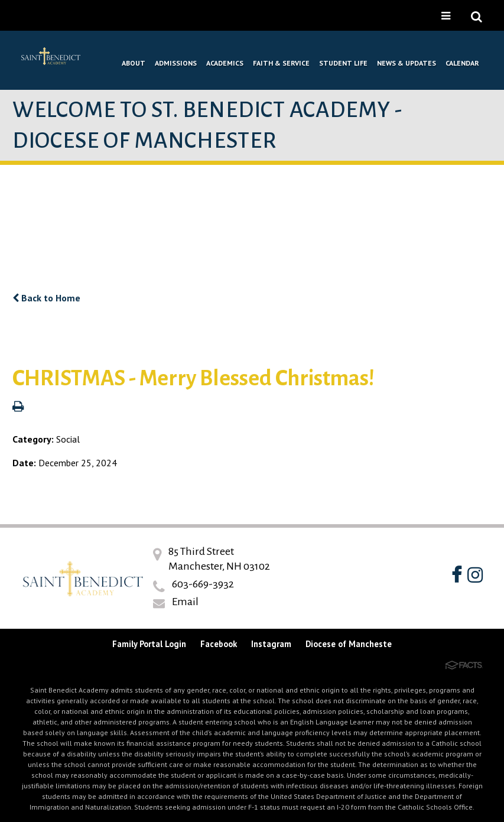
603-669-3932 (203, 584)
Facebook (219, 644)
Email (185, 602)
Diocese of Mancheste (349, 644)
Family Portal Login (149, 644)
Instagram (271, 644)
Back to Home (46, 298)
